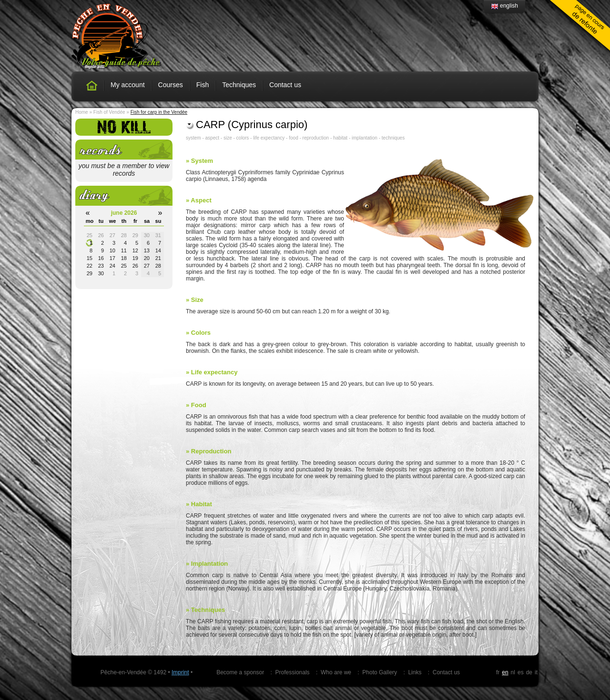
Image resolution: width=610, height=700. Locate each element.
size (228, 138)
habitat (340, 138)
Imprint (180, 672)
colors (243, 138)
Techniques (239, 85)
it (536, 672)
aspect (212, 138)
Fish (203, 85)
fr (498, 672)
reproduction (316, 138)
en (505, 672)
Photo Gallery (380, 672)
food (293, 138)
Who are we (336, 672)
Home (82, 112)
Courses (171, 85)
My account (128, 85)
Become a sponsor (240, 672)
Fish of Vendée (109, 112)
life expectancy (269, 138)
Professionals (293, 672)
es (521, 672)
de (529, 672)
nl (513, 672)
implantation (365, 138)
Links (415, 672)
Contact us (285, 85)
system (193, 138)
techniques (393, 138)
